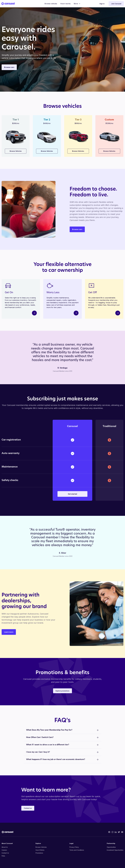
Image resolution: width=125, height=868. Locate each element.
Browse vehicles (51, 4)
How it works (65, 4)
